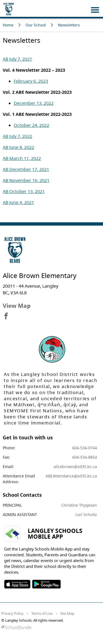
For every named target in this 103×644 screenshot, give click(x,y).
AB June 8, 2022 (18, 147)
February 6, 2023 (31, 81)
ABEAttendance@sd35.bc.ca (71, 476)
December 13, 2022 (34, 103)
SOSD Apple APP (17, 584)
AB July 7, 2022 (17, 136)
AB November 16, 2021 (26, 180)
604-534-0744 (85, 448)
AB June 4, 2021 (18, 202)
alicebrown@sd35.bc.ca (75, 467)
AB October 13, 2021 (24, 191)
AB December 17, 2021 (26, 169)
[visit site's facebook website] (6, 316)
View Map (17, 306)
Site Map (67, 613)
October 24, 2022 (31, 125)
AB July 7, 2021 (17, 59)
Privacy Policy (12, 613)
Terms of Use (42, 613)
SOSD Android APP (46, 584)
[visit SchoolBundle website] (50, 627)
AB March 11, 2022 (22, 158)
